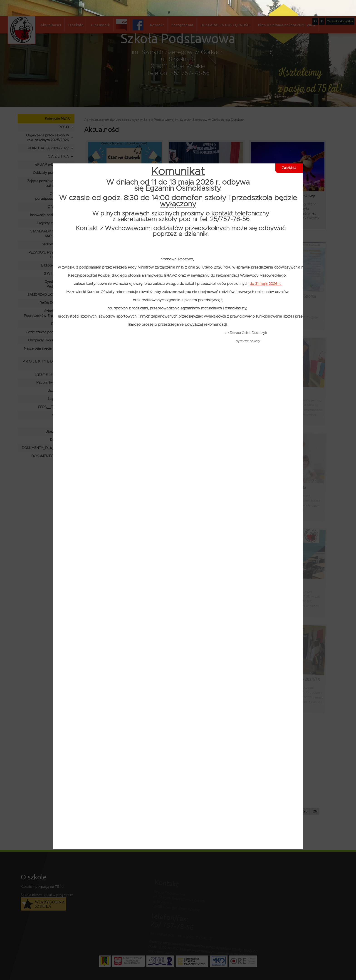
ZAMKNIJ (289, 152)
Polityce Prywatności (94, 976)
